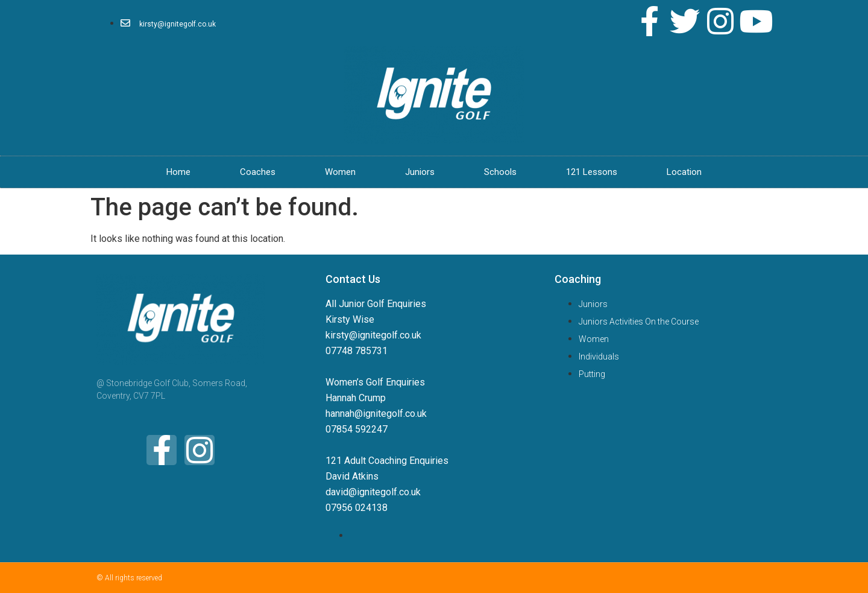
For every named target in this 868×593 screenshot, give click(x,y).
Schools (500, 172)
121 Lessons (592, 172)
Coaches (258, 172)
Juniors (420, 172)
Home (178, 172)
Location (684, 172)
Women (340, 172)
